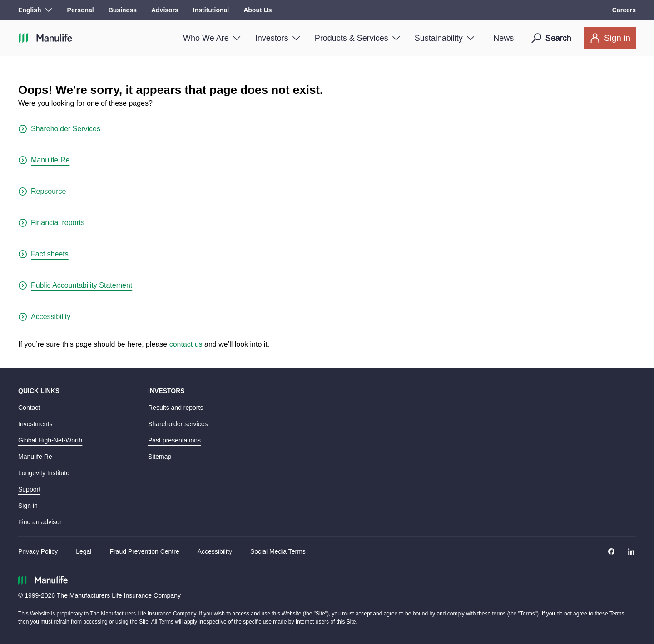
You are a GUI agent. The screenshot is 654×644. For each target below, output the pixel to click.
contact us (186, 344)
